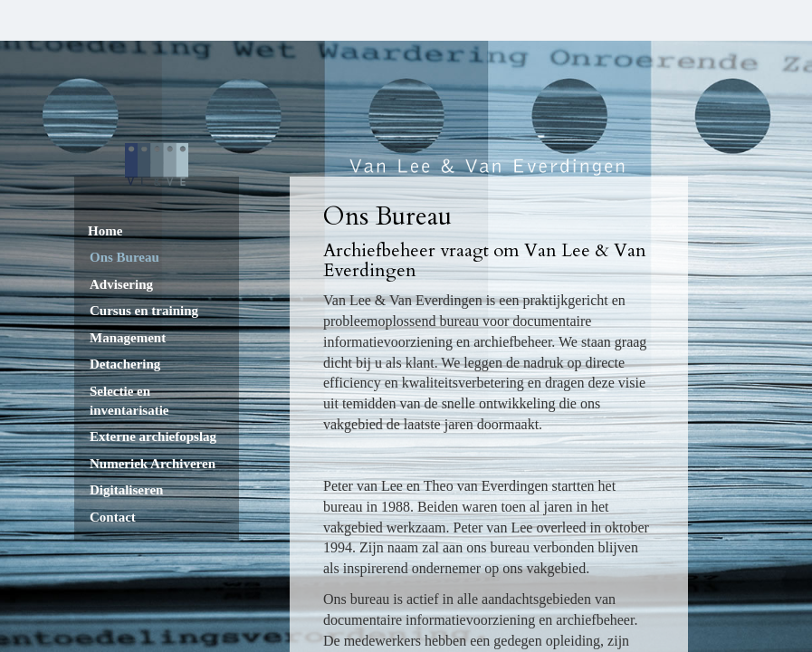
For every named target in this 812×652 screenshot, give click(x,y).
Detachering (125, 364)
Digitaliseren (126, 490)
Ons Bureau (124, 257)
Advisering (121, 284)
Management (128, 338)
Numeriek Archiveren (153, 464)
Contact (113, 517)
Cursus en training (144, 311)
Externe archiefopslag (153, 436)
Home (105, 231)
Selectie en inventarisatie (129, 401)
